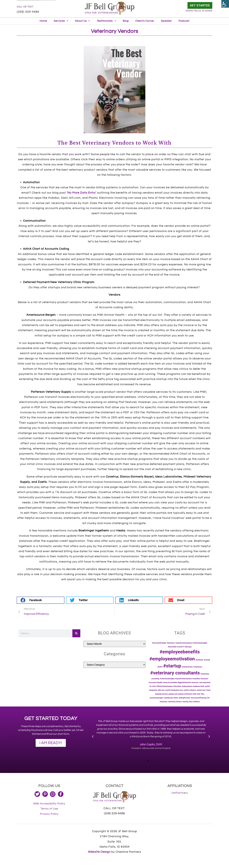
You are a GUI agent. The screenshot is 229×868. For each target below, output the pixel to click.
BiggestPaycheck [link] (184, 682)
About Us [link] (82, 21)
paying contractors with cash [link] (189, 694)
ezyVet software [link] (190, 690)
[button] (41, 600)
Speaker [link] (166, 21)
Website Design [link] (99, 852)
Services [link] (61, 21)
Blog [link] (126, 21)
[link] (225, 4)
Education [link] (177, 686)
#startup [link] (172, 666)
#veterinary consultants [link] (175, 673)
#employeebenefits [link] (180, 652)
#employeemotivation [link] (172, 659)
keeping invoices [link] (162, 694)
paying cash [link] (173, 694)
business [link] (195, 682)
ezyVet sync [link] (201, 690)
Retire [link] (176, 698)
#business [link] (171, 643)
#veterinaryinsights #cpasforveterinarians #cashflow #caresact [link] (184, 679)
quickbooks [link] (168, 698)
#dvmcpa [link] (188, 647)
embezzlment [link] (187, 686)
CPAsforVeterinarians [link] (165, 686)
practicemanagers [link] (157, 698)
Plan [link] (203, 694)
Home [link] (43, 21)
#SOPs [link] (160, 667)
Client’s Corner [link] (145, 21)
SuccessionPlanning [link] (199, 698)
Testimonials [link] (106, 21)
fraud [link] (208, 690)
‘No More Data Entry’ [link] (82, 193)
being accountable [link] (170, 682)
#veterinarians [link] (187, 667)
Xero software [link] (194, 702)
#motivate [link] (199, 660)
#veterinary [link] (198, 667)
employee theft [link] (198, 686)
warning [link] (185, 702)
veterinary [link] (163, 702)
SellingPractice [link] (184, 698)
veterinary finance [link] (175, 702)
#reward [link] (207, 660)
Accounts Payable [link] (156, 682)
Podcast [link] (184, 21)
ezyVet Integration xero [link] (174, 690)
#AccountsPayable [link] (159, 643)
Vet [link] (208, 698)
